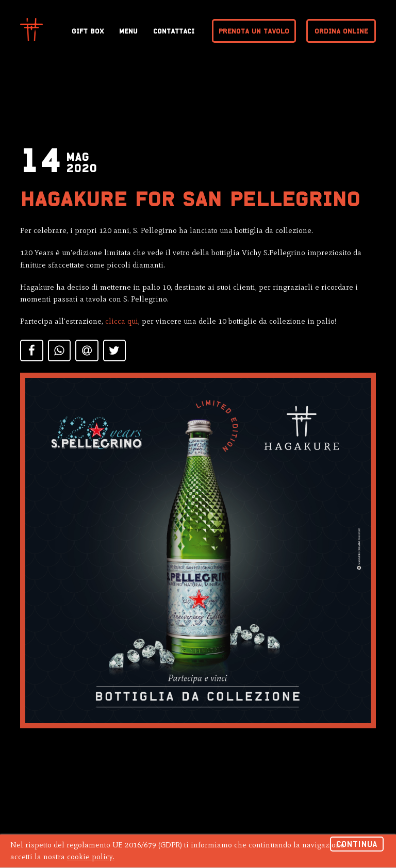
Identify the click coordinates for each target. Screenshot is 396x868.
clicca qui (122, 321)
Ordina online (341, 31)
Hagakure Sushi (31, 30)
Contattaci (174, 31)
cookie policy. (91, 857)
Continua (357, 844)
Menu (128, 31)
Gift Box (88, 31)
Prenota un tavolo (254, 31)
